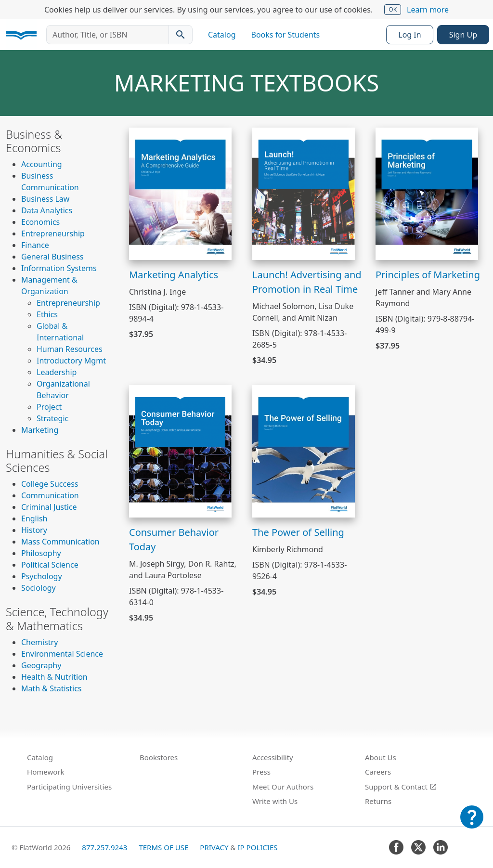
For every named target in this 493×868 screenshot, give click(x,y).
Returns (378, 801)
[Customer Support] (472, 824)
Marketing (40, 430)
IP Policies (257, 847)
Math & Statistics (52, 688)
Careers (378, 772)
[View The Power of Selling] (304, 451)
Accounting (42, 164)
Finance (35, 245)
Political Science (50, 565)
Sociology (39, 588)
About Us (381, 757)
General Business (52, 257)
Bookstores (159, 757)
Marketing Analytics (174, 275)
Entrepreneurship (53, 233)
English (34, 518)
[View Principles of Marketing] (427, 193)
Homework (46, 772)
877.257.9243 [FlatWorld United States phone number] (104, 847)
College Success (50, 484)
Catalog (222, 35)
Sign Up (463, 35)
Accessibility (273, 757)
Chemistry (39, 642)
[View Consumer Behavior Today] (180, 451)
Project (49, 407)
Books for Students (286, 35)
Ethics (47, 314)
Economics (40, 222)
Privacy (214, 847)
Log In (409, 35)
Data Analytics (47, 210)
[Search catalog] (181, 35)
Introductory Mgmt (71, 361)
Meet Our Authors (283, 787)
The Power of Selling (298, 532)
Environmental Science (62, 654)
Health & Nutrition (54, 677)
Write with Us (275, 801)
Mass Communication (60, 542)
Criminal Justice (49, 507)
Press (261, 772)
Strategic (52, 418)
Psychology (42, 576)
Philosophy (41, 553)
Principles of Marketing (428, 275)
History (34, 530)
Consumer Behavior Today (174, 539)
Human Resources (70, 349)
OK (393, 9)
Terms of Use (163, 847)
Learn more (428, 10)
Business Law (45, 199)
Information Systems (59, 268)
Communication (50, 495)
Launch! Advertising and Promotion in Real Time (307, 282)
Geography (41, 665)
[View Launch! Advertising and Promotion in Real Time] (304, 193)
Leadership (57, 372)
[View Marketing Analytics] (180, 193)
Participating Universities (69, 787)
